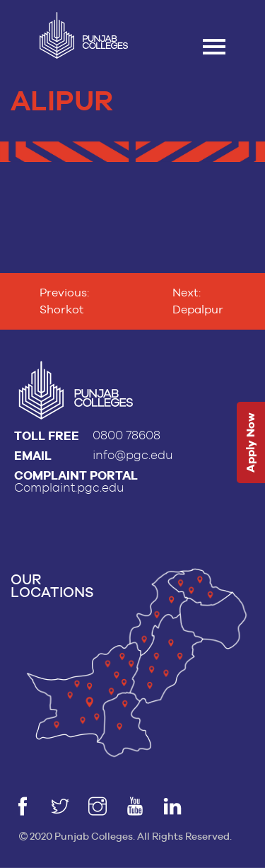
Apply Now (251, 442)
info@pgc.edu (133, 455)
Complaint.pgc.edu (69, 488)
